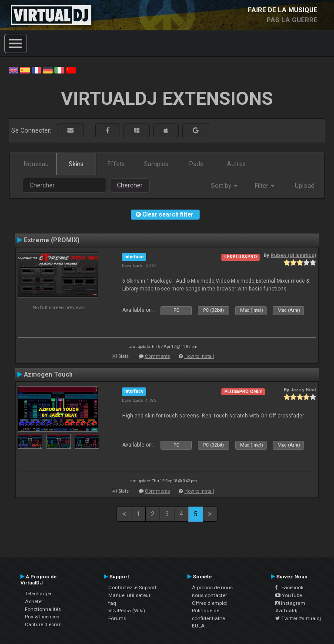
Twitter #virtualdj (298, 618)
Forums (117, 618)
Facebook (289, 587)
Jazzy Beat (303, 390)
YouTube (289, 595)
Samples (156, 164)
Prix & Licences (42, 617)
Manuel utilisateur (129, 595)
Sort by (224, 186)
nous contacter (209, 595)
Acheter (34, 601)
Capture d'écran (43, 624)
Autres (236, 164)
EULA (198, 626)
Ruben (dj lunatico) (293, 255)
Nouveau (36, 164)
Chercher (130, 185)
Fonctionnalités (43, 609)
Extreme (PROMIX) (52, 240)
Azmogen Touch (48, 374)
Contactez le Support (132, 587)
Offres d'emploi (210, 603)
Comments (157, 356)
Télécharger (38, 594)
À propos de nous (212, 587)
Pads (196, 164)
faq (112, 603)
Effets (116, 164)
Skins (76, 164)
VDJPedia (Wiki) (127, 611)
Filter (265, 186)
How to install (199, 356)
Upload (305, 186)
